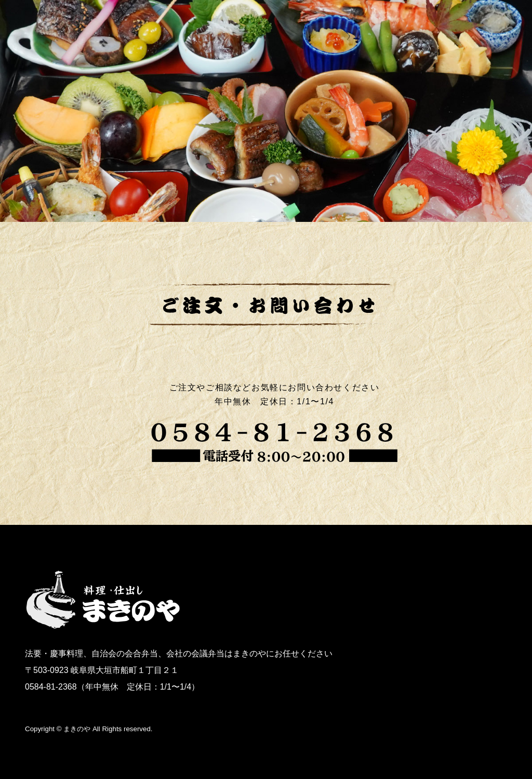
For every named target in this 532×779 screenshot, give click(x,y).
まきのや (77, 729)
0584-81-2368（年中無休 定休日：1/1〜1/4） (112, 687)
